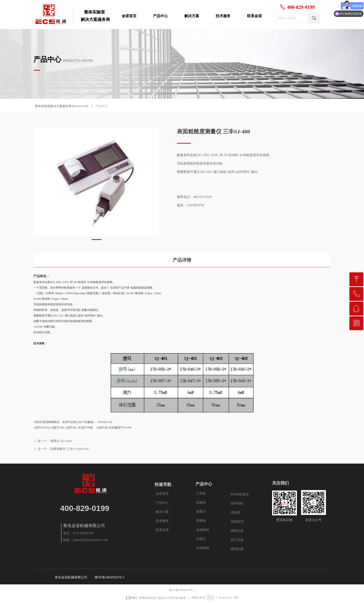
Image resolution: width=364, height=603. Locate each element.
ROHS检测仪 (240, 494)
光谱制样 (203, 548)
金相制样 (203, 530)
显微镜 (201, 521)
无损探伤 (237, 522)
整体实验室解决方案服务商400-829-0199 (62, 106)
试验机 (201, 502)
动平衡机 (237, 503)
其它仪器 (237, 540)
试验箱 (235, 512)
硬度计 (201, 512)
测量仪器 (237, 531)
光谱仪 (201, 539)
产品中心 (102, 106)
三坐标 (201, 493)
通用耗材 (237, 549)
